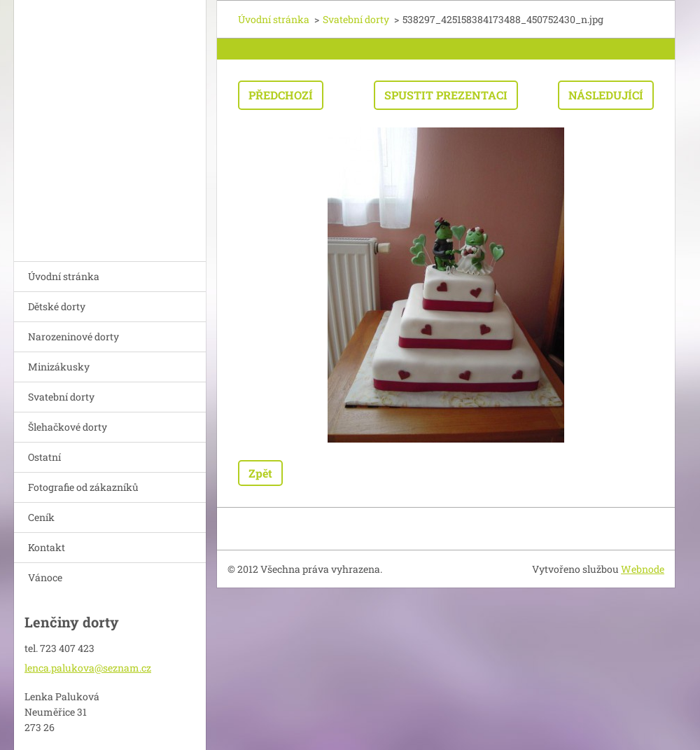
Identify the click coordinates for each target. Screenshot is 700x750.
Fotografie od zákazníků (83, 487)
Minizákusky (59, 367)
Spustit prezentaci (446, 95)
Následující (606, 95)
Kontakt (47, 547)
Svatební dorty (61, 397)
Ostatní (44, 457)
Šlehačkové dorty (68, 427)
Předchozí (281, 95)
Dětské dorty (57, 306)
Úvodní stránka (64, 276)
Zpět (260, 473)
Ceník (41, 517)
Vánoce (45, 577)
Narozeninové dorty (73, 336)
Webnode (643, 569)
